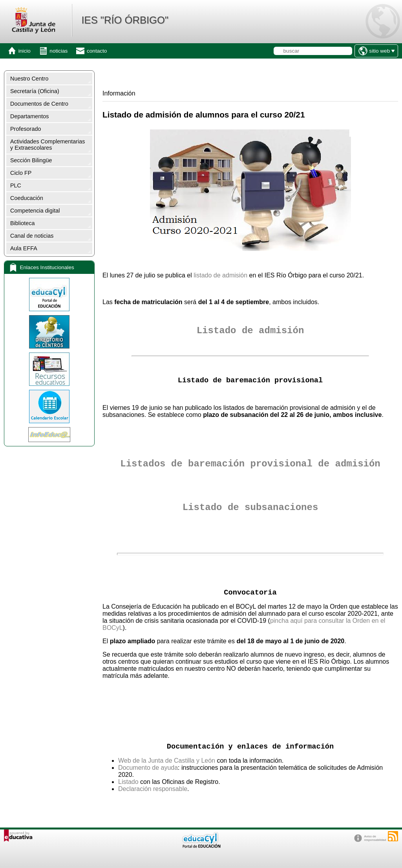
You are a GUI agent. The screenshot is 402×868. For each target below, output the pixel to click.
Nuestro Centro (29, 79)
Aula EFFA (24, 248)
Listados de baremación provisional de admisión (250, 464)
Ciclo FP (21, 173)
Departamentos (29, 116)
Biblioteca (22, 223)
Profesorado (26, 129)
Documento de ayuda (148, 768)
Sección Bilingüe (31, 160)
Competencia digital (35, 211)
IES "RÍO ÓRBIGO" (125, 20)
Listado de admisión (250, 331)
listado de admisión (220, 275)
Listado (128, 782)
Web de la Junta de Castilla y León (167, 761)
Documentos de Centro (39, 104)
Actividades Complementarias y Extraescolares (48, 145)
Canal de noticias (32, 236)
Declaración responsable (153, 789)
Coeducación (27, 198)
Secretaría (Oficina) (35, 91)
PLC (16, 185)
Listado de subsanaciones (250, 507)
